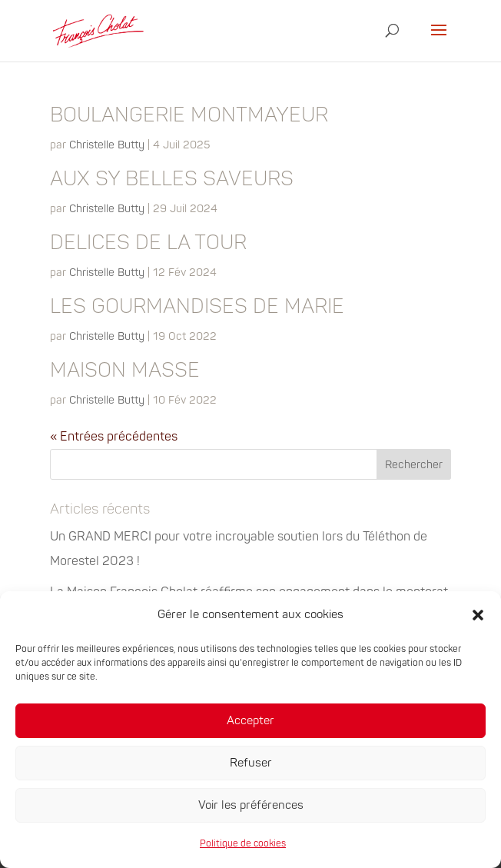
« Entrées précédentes (114, 437)
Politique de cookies (243, 844)
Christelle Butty (107, 145)
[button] (478, 615)
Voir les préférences (251, 805)
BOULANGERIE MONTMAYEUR (189, 115)
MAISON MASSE (125, 371)
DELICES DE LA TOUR (148, 243)
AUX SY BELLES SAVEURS (172, 179)
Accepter (250, 721)
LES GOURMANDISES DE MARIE (197, 307)
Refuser (251, 763)
